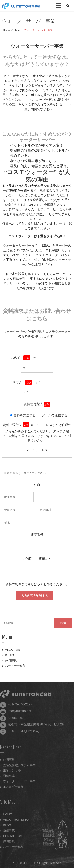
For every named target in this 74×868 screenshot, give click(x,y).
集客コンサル (12, 772)
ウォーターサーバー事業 (19, 783)
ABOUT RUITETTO (16, 821)
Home (6, 30)
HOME (7, 816)
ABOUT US (12, 650)
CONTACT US (12, 838)
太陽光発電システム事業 (19, 767)
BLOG (7, 827)
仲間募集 (11, 660)
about (17, 30)
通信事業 (9, 778)
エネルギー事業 (13, 788)
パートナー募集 (15, 666)
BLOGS (10, 655)
